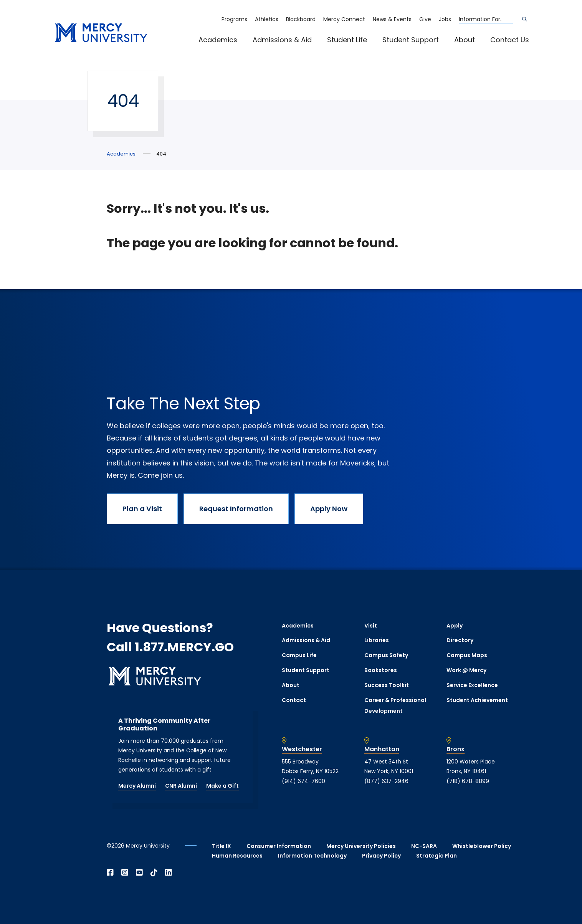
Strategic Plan (436, 856)
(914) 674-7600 (303, 781)
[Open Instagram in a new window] (125, 873)
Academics (218, 40)
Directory (460, 640)
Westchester (302, 749)
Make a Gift (222, 786)
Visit (371, 626)
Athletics (267, 19)
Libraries (377, 640)
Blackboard (301, 19)
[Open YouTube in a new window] (139, 873)
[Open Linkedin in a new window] (169, 873)
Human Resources (237, 856)
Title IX (222, 846)
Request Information (236, 509)
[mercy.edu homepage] (101, 33)
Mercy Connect (344, 19)
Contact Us (510, 40)
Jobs (445, 19)
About (465, 40)
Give (425, 19)
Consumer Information (279, 846)
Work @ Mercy (466, 670)
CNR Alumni (181, 786)
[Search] (524, 19)
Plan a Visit (142, 509)
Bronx (456, 749)
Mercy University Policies (361, 846)
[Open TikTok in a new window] (154, 873)
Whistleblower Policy (482, 846)
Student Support (411, 40)
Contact (294, 700)
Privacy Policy (381, 856)
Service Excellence (472, 685)
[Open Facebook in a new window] (110, 873)
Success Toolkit (387, 685)
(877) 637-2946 (386, 781)
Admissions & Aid (282, 40)
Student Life (347, 40)
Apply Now (329, 509)
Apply (455, 626)
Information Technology (312, 856)
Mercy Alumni (137, 786)
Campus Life (299, 655)
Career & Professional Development (395, 706)
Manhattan (382, 749)
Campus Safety (386, 655)
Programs (234, 19)
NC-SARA (424, 846)
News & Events (392, 19)
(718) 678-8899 (468, 781)
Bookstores (381, 670)
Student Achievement (477, 700)
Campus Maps (467, 655)
